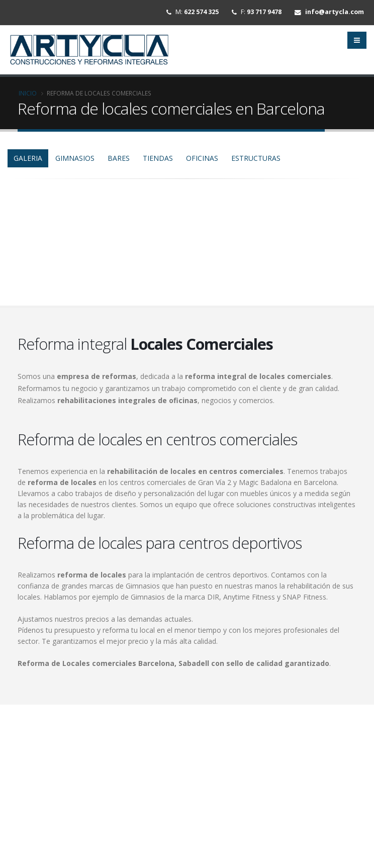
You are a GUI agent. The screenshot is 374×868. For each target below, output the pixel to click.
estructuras (256, 162)
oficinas (202, 162)
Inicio (28, 97)
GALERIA (28, 162)
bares (119, 162)
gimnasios (75, 162)
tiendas (158, 162)
